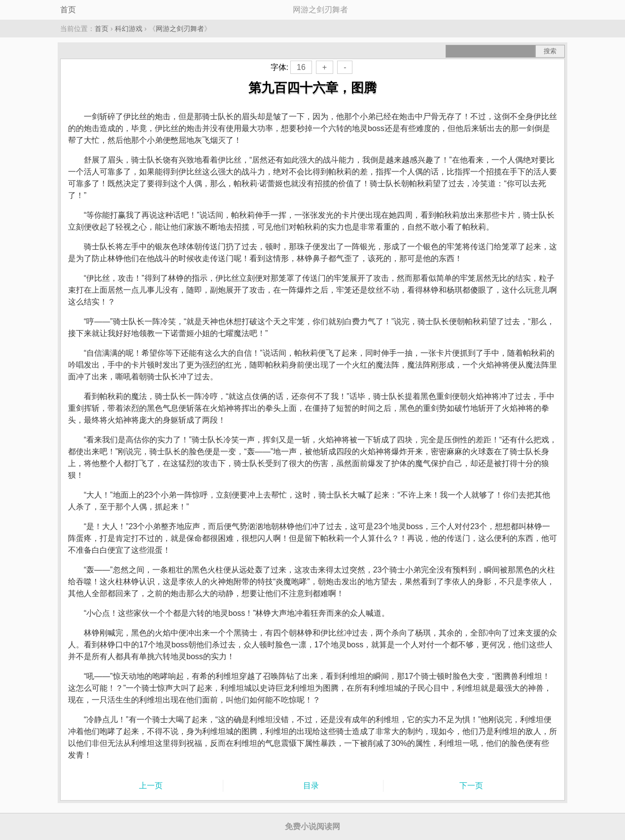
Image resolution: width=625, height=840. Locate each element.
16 (301, 67)
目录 (311, 786)
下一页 (471, 786)
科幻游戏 (129, 29)
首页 (68, 10)
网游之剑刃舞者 (180, 29)
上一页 (151, 786)
